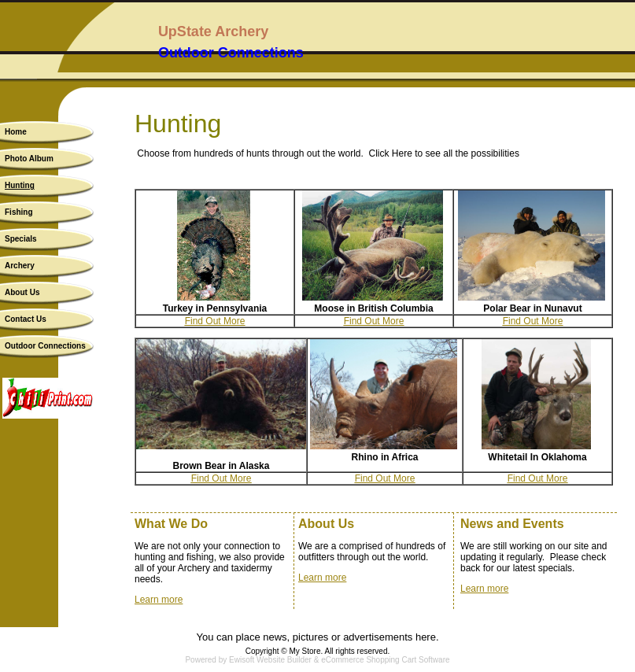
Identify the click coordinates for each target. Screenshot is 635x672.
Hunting (20, 185)
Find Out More (215, 321)
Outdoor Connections (45, 346)
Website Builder (284, 660)
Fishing (19, 212)
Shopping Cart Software (408, 660)
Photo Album (29, 159)
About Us (22, 292)
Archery (20, 266)
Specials (21, 239)
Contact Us (26, 319)
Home (16, 132)
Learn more (159, 600)
